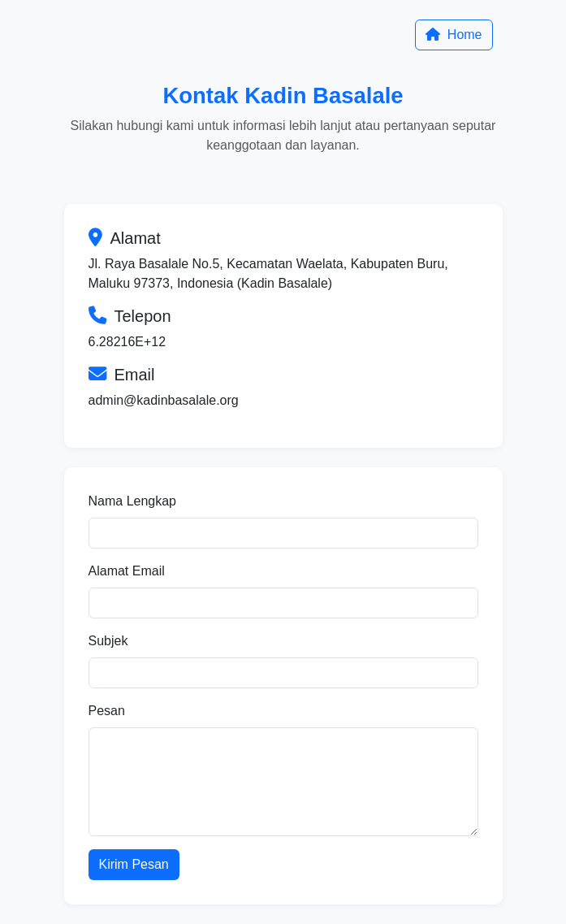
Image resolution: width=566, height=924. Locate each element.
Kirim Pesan (134, 864)
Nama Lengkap (133, 501)
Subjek (108, 641)
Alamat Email (127, 571)
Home (454, 35)
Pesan (107, 711)
